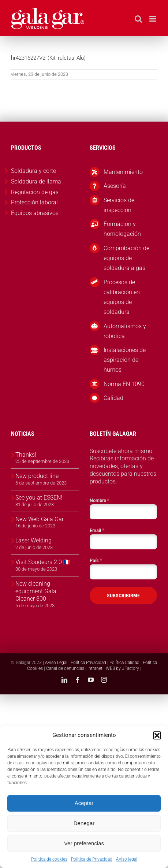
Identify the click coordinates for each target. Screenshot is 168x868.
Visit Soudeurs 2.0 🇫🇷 (43, 562)
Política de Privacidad (92, 859)
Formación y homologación (122, 229)
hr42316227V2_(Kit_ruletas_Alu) (48, 58)
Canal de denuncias (65, 668)
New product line (37, 476)
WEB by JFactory (122, 668)
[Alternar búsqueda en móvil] (138, 19)
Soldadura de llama (36, 181)
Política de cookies (49, 859)
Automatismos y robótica (125, 331)
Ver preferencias (84, 843)
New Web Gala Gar (40, 519)
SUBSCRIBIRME (123, 596)
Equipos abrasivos (35, 213)
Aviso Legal (56, 663)
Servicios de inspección (119, 205)
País (96, 560)
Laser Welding (33, 540)
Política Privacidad (88, 663)
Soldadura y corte (33, 171)
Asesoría (115, 186)
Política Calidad (124, 663)
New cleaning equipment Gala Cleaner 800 (36, 591)
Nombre (99, 500)
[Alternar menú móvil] (153, 19)
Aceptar (84, 803)
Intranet (95, 668)
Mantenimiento (123, 172)
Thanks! (26, 455)
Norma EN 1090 (124, 384)
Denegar (84, 823)
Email (97, 530)
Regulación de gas (35, 192)
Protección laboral (34, 202)
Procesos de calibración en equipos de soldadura (122, 297)
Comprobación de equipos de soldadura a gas (126, 258)
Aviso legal (127, 859)
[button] (157, 735)
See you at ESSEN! (39, 498)
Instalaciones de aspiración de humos (125, 360)
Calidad (113, 398)
